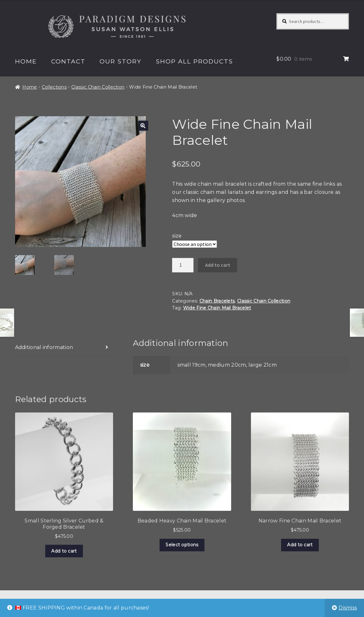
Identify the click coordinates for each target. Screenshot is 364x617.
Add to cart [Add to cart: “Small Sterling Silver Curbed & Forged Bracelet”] (64, 551)
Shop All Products (194, 61)
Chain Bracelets (217, 301)
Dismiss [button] (348, 608)
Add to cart (218, 265)
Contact (68, 61)
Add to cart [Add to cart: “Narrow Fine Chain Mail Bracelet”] (300, 545)
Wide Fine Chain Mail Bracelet (217, 308)
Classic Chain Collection (98, 87)
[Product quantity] (183, 265)
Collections (54, 87)
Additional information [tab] (44, 347)
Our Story (120, 61)
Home (26, 61)
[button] (143, 126)
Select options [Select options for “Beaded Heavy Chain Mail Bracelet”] (182, 545)
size (177, 236)
